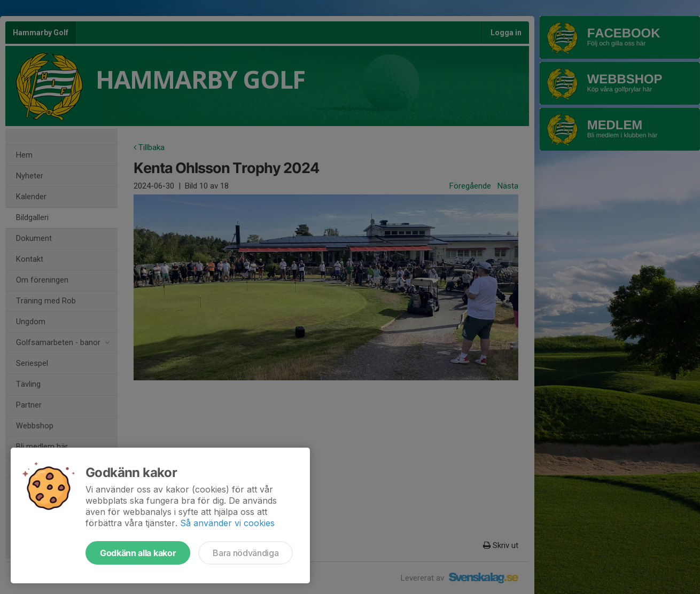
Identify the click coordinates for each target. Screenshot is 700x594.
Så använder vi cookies (227, 523)
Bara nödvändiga (246, 553)
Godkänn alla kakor (138, 553)
